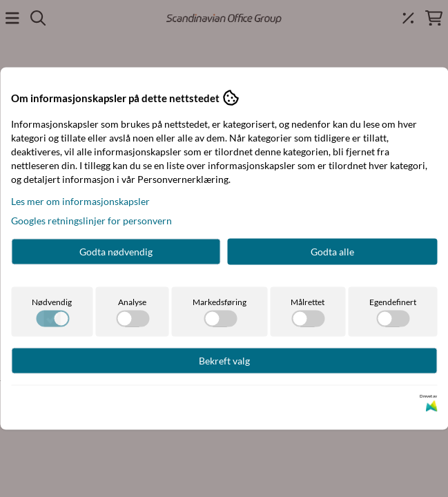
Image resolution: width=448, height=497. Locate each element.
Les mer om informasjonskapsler (80, 201)
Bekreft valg (224, 361)
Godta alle (332, 252)
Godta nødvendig (116, 252)
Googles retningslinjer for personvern (91, 221)
